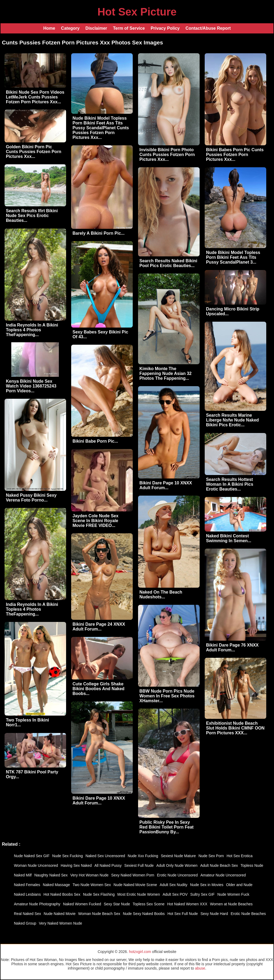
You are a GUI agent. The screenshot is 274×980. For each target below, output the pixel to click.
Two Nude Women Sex (92, 885)
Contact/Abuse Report (208, 28)
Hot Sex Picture (137, 12)
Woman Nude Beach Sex (99, 914)
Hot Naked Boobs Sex (62, 894)
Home (49, 28)
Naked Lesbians (27, 894)
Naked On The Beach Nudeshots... (161, 595)
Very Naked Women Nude (60, 923)
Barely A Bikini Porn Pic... (98, 233)
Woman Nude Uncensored (36, 865)
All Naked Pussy (108, 865)
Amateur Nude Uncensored (223, 875)
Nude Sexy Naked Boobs (144, 914)
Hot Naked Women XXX (187, 904)
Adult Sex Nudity (174, 885)
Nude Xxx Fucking (143, 856)
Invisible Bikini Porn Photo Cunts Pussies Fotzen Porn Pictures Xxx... (167, 155)
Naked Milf (23, 875)
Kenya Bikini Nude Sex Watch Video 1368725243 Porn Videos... (31, 386)
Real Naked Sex (27, 914)
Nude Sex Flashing (99, 894)
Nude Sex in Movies (207, 885)
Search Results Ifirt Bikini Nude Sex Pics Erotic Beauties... (32, 216)
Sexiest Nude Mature (178, 856)
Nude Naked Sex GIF (32, 856)
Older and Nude (239, 885)
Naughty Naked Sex (51, 875)
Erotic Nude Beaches (248, 914)
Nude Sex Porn (211, 856)
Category (70, 28)
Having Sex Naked (76, 865)
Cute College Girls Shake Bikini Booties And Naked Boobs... (98, 689)
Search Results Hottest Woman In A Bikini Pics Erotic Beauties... (230, 484)
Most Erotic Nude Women (138, 894)
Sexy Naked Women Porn (133, 875)
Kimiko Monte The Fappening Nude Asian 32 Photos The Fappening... (165, 373)
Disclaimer (96, 28)
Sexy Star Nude (117, 904)
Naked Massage (56, 885)
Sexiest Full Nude (139, 865)
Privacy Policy (165, 28)
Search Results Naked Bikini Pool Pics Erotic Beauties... (168, 263)
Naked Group (25, 923)
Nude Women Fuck (233, 894)
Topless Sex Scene (149, 904)
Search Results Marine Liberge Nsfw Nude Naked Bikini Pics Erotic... (232, 420)
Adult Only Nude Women (177, 865)
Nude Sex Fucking (67, 856)
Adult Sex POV (175, 894)
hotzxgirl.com (140, 952)
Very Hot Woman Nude (90, 875)
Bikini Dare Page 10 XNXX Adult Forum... (166, 485)
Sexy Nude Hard (214, 914)
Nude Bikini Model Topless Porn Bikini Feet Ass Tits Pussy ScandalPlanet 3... (233, 257)
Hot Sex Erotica (240, 856)
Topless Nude (252, 865)
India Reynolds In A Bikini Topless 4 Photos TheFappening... (32, 330)
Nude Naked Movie (60, 914)
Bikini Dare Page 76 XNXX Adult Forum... (232, 647)
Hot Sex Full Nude (183, 914)
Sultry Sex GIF (202, 894)
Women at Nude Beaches (231, 904)
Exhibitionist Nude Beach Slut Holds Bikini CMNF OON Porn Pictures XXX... (235, 728)
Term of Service (129, 28)
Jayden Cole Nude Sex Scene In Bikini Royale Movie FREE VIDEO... (96, 521)
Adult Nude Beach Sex (219, 865)
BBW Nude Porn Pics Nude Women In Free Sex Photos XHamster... (167, 696)
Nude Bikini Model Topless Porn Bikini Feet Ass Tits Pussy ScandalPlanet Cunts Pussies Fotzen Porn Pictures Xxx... (101, 128)
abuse (200, 968)
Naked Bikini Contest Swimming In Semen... (229, 538)
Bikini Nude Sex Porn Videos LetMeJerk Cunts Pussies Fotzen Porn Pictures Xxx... (35, 97)
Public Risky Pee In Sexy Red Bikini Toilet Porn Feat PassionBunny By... (166, 827)
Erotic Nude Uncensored (177, 875)
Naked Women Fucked (82, 904)
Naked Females (27, 885)
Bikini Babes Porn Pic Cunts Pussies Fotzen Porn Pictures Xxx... (235, 155)
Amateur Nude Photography (37, 904)
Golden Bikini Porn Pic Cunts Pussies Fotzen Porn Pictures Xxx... (34, 152)
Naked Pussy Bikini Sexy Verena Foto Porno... (31, 498)
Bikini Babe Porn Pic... (95, 441)
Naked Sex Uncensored (105, 856)
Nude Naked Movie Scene (135, 885)
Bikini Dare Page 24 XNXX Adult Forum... (99, 627)
